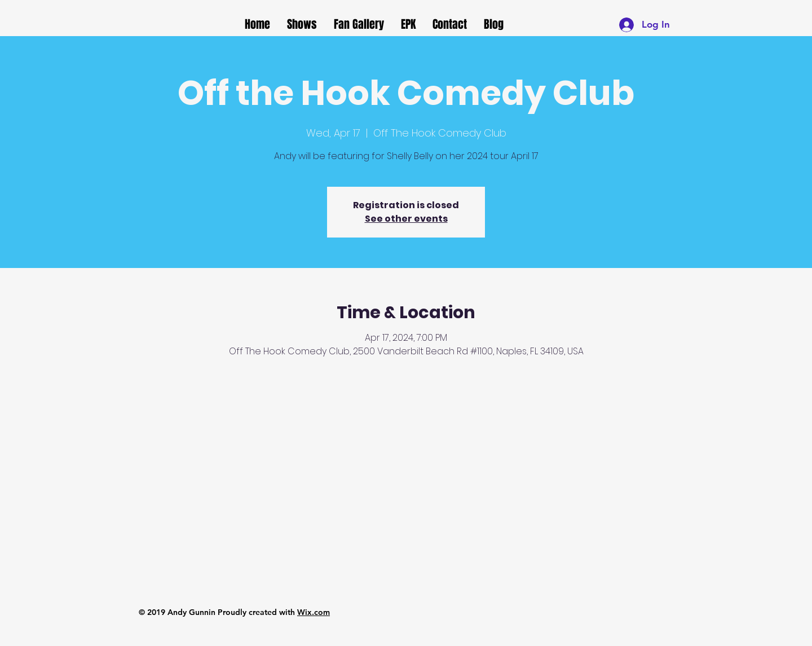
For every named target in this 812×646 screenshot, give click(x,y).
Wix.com (314, 612)
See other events (406, 219)
